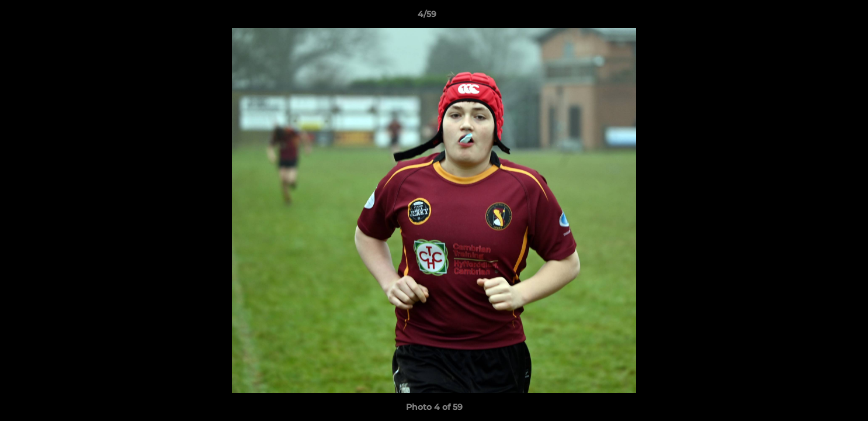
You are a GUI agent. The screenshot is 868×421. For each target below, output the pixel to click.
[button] (819, 17)
